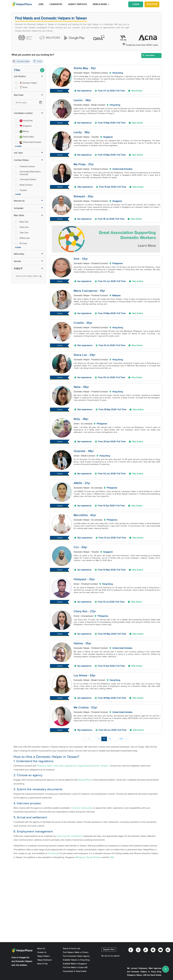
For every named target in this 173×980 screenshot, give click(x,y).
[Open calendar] (41, 103)
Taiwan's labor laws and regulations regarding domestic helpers (73, 766)
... (94, 739)
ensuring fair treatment (69, 836)
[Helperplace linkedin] (168, 950)
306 (121, 739)
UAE (112, 857)
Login (136, 4)
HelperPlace (85, 780)
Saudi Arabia (94, 857)
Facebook (54, 853)
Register (152, 4)
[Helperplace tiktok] (146, 950)
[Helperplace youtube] (160, 950)
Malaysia (81, 857)
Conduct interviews (82, 808)
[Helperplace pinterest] (153, 950)
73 (110, 739)
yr (95, 68)
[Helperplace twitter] (138, 950)
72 (104, 739)
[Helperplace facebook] (131, 950)
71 (99, 739)
